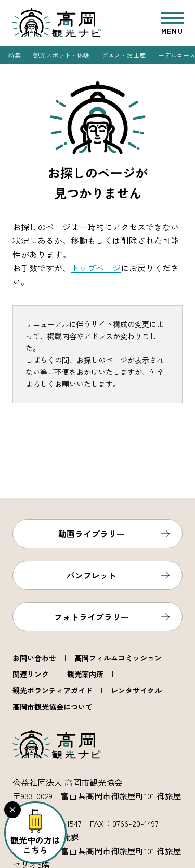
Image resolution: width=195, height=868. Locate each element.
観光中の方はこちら (35, 845)
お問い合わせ (34, 658)
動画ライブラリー (92, 534)
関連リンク (31, 674)
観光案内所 (85, 674)
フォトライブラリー (92, 617)
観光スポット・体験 (61, 55)
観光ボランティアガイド (53, 690)
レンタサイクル (136, 690)
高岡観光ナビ (57, 23)
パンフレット (92, 575)
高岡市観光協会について (53, 707)
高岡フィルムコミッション (118, 658)
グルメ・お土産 (124, 55)
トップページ (96, 268)
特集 (15, 55)
